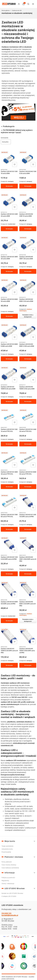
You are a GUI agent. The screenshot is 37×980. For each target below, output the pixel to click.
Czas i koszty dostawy (9, 865)
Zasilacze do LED (17, 10)
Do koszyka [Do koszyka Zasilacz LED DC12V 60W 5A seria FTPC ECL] (28, 487)
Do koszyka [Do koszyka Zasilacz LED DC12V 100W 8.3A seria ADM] (9, 401)
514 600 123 (6, 913)
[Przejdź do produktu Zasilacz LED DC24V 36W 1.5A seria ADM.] (28, 244)
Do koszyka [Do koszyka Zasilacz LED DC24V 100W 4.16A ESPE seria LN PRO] (28, 665)
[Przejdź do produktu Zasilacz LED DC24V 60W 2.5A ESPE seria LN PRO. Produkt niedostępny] (28, 589)
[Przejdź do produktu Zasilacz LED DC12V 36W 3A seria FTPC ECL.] (9, 460)
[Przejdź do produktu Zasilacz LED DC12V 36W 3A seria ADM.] (9, 244)
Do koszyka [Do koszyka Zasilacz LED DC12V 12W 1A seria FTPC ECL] (9, 444)
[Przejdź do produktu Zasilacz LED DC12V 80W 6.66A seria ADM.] (9, 332)
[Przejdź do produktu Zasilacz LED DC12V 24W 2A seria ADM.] (9, 202)
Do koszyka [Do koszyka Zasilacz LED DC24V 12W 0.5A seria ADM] (28, 186)
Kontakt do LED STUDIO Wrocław (12, 893)
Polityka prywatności (8, 878)
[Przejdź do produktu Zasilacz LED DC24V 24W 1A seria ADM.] (28, 202)
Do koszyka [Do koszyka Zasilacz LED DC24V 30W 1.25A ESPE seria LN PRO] (28, 574)
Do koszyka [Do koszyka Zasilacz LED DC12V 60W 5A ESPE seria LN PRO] (9, 621)
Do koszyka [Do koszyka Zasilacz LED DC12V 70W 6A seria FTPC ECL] (9, 529)
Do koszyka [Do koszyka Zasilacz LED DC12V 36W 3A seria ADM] (9, 271)
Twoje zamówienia (7, 846)
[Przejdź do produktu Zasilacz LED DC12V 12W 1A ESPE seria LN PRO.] (28, 502)
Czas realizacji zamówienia (10, 868)
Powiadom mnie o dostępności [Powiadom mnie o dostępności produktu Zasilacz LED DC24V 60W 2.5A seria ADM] (28, 316)
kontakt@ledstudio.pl (10, 915)
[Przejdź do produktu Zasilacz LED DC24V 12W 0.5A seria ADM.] (28, 159)
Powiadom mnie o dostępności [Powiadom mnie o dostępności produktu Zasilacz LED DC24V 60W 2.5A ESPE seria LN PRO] (28, 620)
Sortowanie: (5, 138)
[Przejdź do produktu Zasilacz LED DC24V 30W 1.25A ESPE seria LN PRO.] (28, 545)
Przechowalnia (6, 852)
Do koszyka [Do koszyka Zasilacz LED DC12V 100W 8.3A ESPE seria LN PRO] (9, 665)
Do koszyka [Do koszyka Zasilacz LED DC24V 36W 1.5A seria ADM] (28, 271)
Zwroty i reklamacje (8, 883)
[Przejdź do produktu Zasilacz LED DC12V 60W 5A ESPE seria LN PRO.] (9, 589)
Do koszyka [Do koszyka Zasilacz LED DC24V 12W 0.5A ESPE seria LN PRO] (9, 574)
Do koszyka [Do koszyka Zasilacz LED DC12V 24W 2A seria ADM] (9, 229)
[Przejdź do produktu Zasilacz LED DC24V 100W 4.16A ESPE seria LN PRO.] (28, 636)
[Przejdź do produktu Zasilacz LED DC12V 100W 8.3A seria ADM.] (9, 374)
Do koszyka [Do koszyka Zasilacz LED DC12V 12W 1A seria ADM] (9, 186)
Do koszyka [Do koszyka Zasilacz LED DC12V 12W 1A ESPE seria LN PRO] (28, 529)
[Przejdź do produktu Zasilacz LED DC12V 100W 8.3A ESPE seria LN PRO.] (9, 636)
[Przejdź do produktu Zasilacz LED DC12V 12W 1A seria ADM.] (9, 159)
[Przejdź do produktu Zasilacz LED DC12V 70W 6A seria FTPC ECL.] (9, 502)
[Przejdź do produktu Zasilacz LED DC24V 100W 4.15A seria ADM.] (28, 374)
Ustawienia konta (7, 849)
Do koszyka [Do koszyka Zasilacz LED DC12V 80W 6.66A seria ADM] (9, 359)
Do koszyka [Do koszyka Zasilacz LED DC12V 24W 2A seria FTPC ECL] (28, 444)
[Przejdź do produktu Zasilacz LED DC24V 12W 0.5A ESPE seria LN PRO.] (9, 545)
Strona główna (6, 10)
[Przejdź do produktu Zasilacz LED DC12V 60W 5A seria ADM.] (9, 287)
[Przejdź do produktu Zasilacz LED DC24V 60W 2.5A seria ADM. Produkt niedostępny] (28, 287)
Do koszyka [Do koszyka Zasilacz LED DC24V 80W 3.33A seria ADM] (28, 359)
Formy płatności (7, 862)
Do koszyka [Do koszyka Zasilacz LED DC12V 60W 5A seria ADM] (9, 316)
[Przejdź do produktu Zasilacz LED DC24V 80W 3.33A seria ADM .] (28, 332)
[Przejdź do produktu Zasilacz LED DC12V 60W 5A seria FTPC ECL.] (28, 460)
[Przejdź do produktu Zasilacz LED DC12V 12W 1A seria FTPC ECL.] (9, 417)
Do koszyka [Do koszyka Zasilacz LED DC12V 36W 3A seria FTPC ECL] (9, 487)
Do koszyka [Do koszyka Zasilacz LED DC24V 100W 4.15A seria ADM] (28, 401)
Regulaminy (5, 881)
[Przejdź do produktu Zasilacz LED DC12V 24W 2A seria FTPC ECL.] (28, 417)
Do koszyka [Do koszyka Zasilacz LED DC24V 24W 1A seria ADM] (28, 229)
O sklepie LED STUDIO (9, 896)
